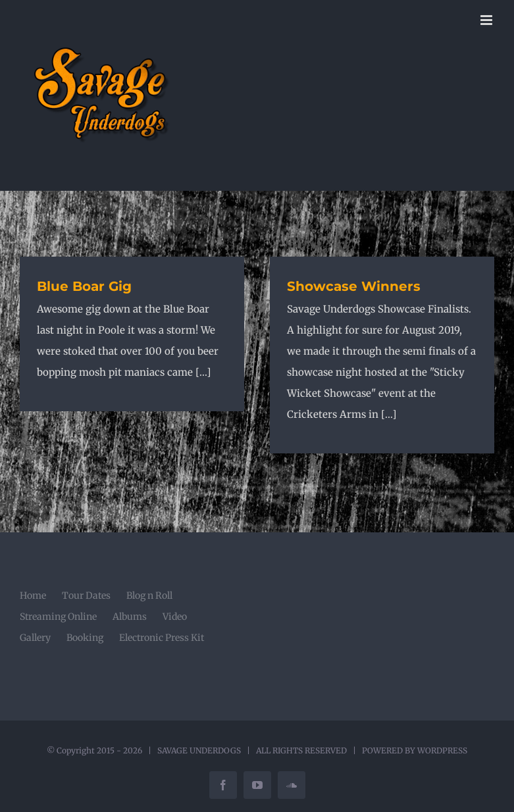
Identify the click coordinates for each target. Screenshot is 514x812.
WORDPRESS (442, 750)
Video (175, 617)
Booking (85, 638)
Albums (130, 617)
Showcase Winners (354, 286)
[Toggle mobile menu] (487, 20)
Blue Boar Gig (84, 286)
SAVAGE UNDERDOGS (199, 750)
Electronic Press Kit (162, 638)
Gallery (35, 638)
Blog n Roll (149, 596)
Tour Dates (86, 596)
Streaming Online (58, 617)
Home (33, 596)
